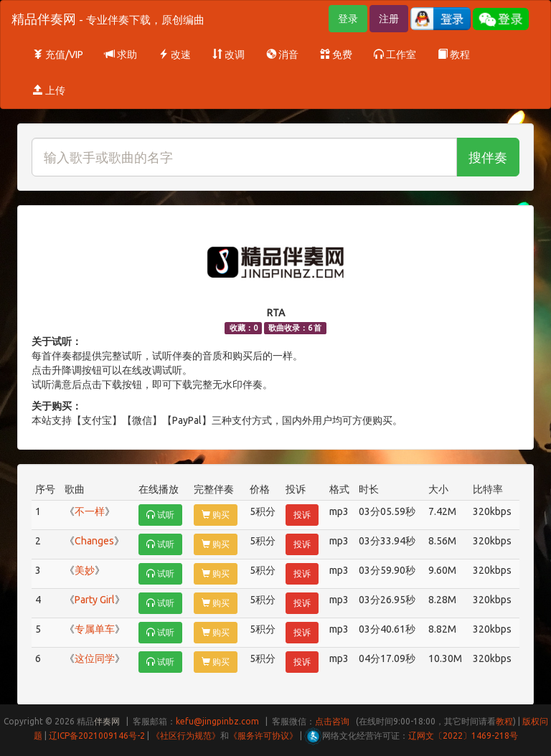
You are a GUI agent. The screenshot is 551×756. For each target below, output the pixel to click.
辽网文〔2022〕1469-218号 (463, 736)
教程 (454, 55)
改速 (175, 55)
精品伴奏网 (108, 19)
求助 (121, 55)
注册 (389, 19)
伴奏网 (107, 721)
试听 (160, 515)
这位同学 (95, 658)
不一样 (90, 511)
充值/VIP (58, 55)
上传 (49, 90)
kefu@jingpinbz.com (217, 721)
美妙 (85, 570)
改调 (229, 55)
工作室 (395, 55)
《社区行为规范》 (186, 736)
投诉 (302, 515)
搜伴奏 (488, 157)
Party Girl (95, 600)
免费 (336, 55)
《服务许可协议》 (263, 736)
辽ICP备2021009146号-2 (97, 736)
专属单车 (95, 629)
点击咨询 (332, 721)
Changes (94, 541)
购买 (216, 515)
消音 (282, 55)
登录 (348, 19)
